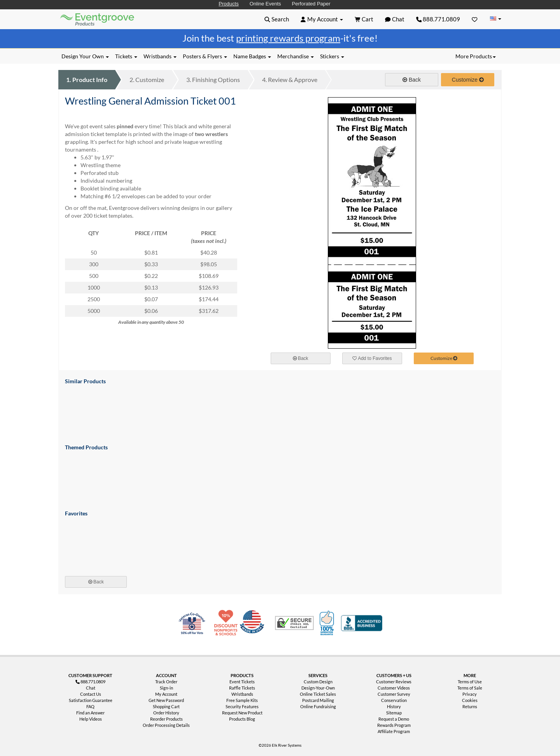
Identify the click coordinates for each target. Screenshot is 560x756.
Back (412, 80)
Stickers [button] (332, 56)
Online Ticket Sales (318, 694)
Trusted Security (294, 623)
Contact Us (91, 694)
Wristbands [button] (160, 56)
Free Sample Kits (242, 700)
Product (87, 79)
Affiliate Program (394, 731)
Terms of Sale (470, 688)
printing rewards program (288, 38)
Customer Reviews (394, 682)
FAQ (90, 706)
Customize (147, 79)
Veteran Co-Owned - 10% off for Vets (194, 628)
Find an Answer (90, 713)
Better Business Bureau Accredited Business (362, 623)
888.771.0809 (438, 19)
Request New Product (242, 713)
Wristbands (242, 694)
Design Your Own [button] (85, 56)
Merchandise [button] (296, 56)
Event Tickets (242, 682)
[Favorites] (475, 19)
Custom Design (318, 682)
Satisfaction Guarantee (91, 700)
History (394, 706)
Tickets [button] (126, 56)
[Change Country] (495, 19)
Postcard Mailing (318, 700)
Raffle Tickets (242, 688)
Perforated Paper (311, 4)
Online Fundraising (318, 706)
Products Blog (242, 719)
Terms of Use (470, 682)
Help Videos (91, 719)
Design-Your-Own (318, 688)
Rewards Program (394, 725)
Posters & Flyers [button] (205, 56)
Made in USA (254, 623)
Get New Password (166, 700)
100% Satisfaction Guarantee (328, 623)
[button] (277, 19)
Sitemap (394, 713)
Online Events (265, 4)
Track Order (166, 682)
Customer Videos (394, 688)
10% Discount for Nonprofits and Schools (227, 623)
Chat (91, 688)
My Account (166, 694)
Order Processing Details (166, 725)
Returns (470, 706)
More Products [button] (476, 56)
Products (228, 4)
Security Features (242, 706)
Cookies (470, 700)
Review (290, 79)
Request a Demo (394, 719)
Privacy (470, 694)
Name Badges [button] (252, 56)
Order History (166, 713)
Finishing (213, 79)
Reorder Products (166, 719)
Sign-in (166, 688)
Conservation (394, 700)
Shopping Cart (166, 706)
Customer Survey (394, 694)
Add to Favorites (372, 358)
